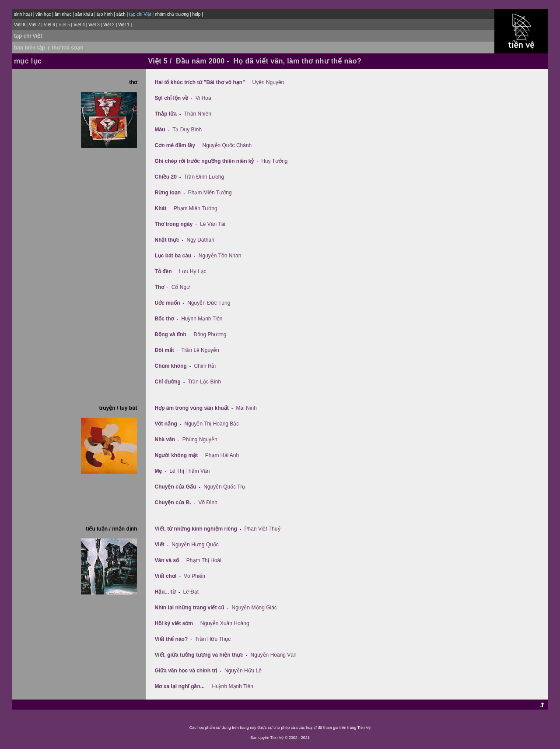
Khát (160, 208)
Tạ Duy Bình (187, 130)
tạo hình (105, 14)
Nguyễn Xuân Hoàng (225, 623)
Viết (159, 545)
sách (121, 14)
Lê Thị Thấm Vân (189, 471)
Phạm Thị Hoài (204, 560)
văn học (43, 14)
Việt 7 (35, 25)
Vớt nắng (166, 424)
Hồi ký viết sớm (174, 623)
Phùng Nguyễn (200, 440)
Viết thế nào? (171, 639)
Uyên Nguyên (268, 82)
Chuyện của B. (173, 503)
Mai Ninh (247, 408)
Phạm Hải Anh (222, 455)
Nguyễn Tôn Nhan (220, 256)
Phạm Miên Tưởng (210, 193)
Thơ (159, 287)
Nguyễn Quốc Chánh (227, 145)
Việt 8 (20, 25)
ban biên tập (30, 48)
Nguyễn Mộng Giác (254, 608)
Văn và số (167, 560)
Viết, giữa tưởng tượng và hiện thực (199, 655)
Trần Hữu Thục (213, 639)
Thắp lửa (165, 114)
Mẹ (158, 471)
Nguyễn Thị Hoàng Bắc (212, 424)
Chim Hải (205, 366)
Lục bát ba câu (173, 256)
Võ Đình (208, 503)
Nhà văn (165, 440)
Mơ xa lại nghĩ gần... (179, 686)
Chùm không (170, 366)
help (196, 14)
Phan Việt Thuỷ (262, 529)
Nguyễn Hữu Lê (243, 671)
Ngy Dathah (200, 240)
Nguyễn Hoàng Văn (274, 655)
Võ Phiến (194, 576)
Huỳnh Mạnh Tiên (202, 319)
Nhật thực (167, 240)
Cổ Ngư (181, 287)
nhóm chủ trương (172, 14)
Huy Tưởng (274, 161)
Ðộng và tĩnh (170, 334)
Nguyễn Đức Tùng (209, 303)
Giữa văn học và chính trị (186, 671)
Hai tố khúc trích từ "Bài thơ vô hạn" (199, 82)
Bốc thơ (164, 319)
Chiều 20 (165, 177)
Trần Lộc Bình (204, 382)
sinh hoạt (23, 14)
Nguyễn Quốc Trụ (224, 487)
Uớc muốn (167, 303)
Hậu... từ (165, 592)
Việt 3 (94, 25)
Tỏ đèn (163, 271)
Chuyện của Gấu (175, 487)
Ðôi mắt (164, 350)
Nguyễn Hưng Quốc (195, 545)
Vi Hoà (203, 98)
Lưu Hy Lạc (192, 271)
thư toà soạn (67, 48)
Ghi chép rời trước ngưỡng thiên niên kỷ (204, 161)
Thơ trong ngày (173, 224)
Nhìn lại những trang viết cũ (189, 608)
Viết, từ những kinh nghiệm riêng (196, 529)
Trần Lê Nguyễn (200, 350)
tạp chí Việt (28, 36)
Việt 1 (124, 25)
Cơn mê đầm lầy (175, 145)
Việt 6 (49, 25)
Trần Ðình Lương (204, 177)
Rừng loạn (168, 193)
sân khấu (84, 14)
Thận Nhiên (198, 114)
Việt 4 (79, 25)
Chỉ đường (167, 382)
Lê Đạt (191, 592)
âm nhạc (63, 14)
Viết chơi (165, 576)
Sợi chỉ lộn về (171, 98)
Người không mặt (176, 455)
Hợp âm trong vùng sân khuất (191, 408)
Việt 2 (109, 25)
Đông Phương (210, 334)
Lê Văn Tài (213, 224)
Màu (160, 130)
